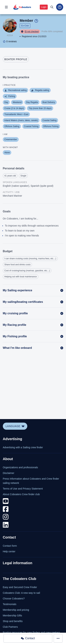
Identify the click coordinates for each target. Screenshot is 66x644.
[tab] (16, 59)
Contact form (10, 546)
